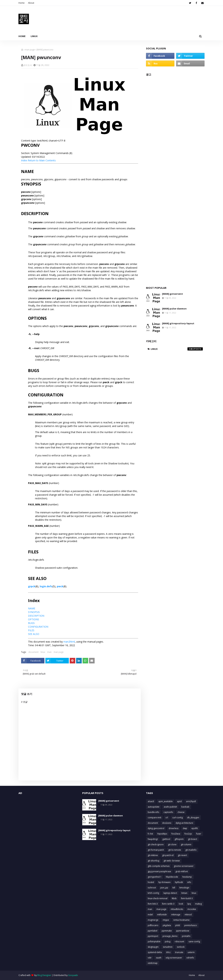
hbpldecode (172, 877)
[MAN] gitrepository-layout (178, 323)
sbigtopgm (153, 947)
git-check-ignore (156, 844)
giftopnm (179, 839)
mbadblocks (177, 909)
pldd (178, 925)
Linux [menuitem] (34, 36)
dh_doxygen (193, 818)
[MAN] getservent (172, 294)
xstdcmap (153, 963)
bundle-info (153, 812)
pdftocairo (153, 925)
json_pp (164, 888)
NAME (32, 608)
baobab (185, 807)
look (181, 904)
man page (30, 50)
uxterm (191, 952)
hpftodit (179, 882)
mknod (188, 915)
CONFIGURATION (38, 627)
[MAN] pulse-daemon (174, 309)
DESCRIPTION (36, 616)
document (33, 652)
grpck (32, 586)
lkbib (174, 898)
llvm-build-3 (187, 898)
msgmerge (153, 920)
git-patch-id (168, 855)
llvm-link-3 (153, 904)
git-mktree (153, 855)
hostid (151, 882)
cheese (181, 812)
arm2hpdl (191, 801)
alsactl (151, 801)
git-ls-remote (175, 850)
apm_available (166, 801)
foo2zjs (188, 834)
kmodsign (184, 888)
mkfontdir (162, 915)
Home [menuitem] (22, 36)
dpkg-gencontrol (156, 828)
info (189, 882)
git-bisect (193, 839)
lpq (189, 904)
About (31, 3)
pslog (168, 941)
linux (43, 652)
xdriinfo (190, 958)
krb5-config (153, 893)
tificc (168, 952)
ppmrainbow (183, 931)
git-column (186, 844)
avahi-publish (170, 807)
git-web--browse (172, 861)
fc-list (150, 834)
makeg (198, 904)
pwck (60, 586)
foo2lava (176, 834)
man (49, 652)
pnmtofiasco (191, 925)
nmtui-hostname (181, 920)
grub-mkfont (182, 871)
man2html (69, 642)
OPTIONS (34, 619)
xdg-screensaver (174, 958)
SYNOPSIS (34, 612)
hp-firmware (164, 882)
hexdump (187, 877)
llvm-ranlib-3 (168, 904)
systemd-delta (155, 952)
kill (174, 888)
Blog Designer (44, 975)
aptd (179, 801)
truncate (179, 952)
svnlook (181, 947)
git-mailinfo (191, 850)
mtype (166, 920)
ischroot (152, 888)
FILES (31, 630)
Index (24, 160)
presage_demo (170, 936)
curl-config (178, 818)
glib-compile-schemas (159, 866)
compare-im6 (154, 818)
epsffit (195, 828)
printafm (186, 936)
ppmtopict (153, 936)
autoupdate (154, 807)
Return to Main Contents (42, 160)
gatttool (166, 839)
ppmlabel (153, 931)
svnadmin (168, 947)
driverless (174, 828)
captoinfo (168, 812)
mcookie (192, 909)
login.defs (46, 586)
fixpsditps (162, 834)
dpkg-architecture (184, 823)
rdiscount (179, 941)
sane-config (194, 941)
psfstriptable (154, 941)
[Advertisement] (175, 179)
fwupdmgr (153, 839)
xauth (159, 958)
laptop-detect (170, 893)
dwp (185, 828)
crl (167, 818)
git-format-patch (156, 850)
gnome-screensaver (184, 866)
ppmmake (167, 931)
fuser (199, 834)
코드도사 (28, 65)
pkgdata (167, 925)
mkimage (176, 915)
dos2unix (167, 823)
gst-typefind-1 (155, 877)
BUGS (31, 623)
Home (22, 3)
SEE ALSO (34, 634)
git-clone (172, 844)
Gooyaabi (73, 975)
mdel (150, 915)
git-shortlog (153, 861)
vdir (150, 958)
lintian (184, 893)
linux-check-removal (158, 898)
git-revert (182, 855)
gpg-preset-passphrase (159, 871)
